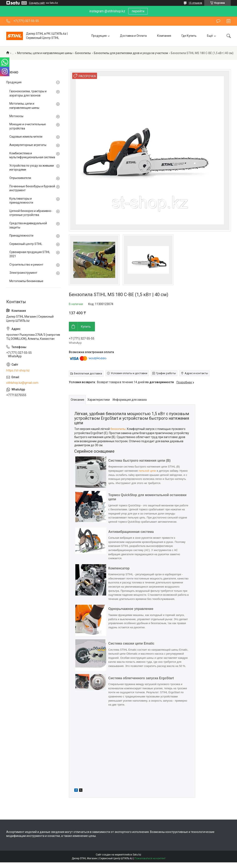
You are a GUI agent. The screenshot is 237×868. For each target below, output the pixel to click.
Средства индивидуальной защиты (28, 225)
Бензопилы (83, 53)
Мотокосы (16, 116)
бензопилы (118, 429)
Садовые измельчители (26, 137)
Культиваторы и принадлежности (21, 201)
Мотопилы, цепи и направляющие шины (45, 53)
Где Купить (189, 36)
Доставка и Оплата (133, 36)
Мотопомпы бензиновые (26, 281)
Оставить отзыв (218, 21)
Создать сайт (37, 3)
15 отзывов (195, 3)
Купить (86, 327)
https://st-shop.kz (18, 370)
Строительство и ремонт (26, 265)
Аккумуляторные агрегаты (28, 145)
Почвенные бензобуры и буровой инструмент (32, 188)
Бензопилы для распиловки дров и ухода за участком (131, 53)
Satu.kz (137, 855)
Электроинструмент (23, 273)
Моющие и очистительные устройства (28, 126)
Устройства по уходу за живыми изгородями (32, 168)
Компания (164, 36)
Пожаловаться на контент (150, 858)
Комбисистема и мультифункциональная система (32, 155)
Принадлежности (21, 236)
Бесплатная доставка (88, 373)
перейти (138, 11)
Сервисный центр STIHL (26, 244)
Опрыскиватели (20, 178)
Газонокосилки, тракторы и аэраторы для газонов (28, 93)
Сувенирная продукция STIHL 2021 (30, 254)
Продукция (99, 36)
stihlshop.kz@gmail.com (22, 383)
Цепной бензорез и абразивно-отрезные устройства (31, 213)
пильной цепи (147, 471)
